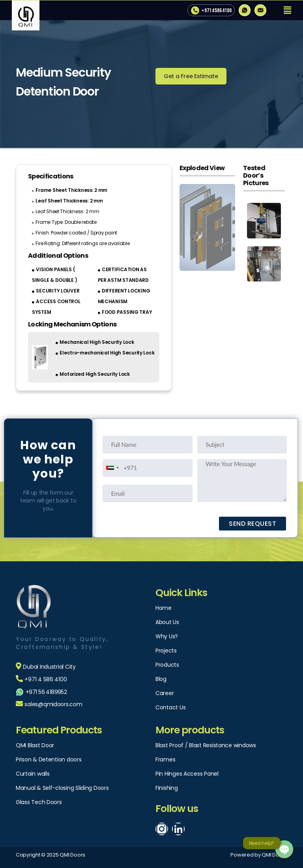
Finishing (167, 788)
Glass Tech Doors (39, 802)
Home (164, 608)
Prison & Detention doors (49, 759)
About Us (167, 622)
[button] (191, 76)
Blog (161, 679)
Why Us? (167, 636)
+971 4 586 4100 (216, 10)
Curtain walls (33, 774)
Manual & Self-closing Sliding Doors (62, 788)
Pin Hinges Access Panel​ (187, 774)
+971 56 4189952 (46, 692)
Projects (166, 651)
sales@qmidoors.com (53, 704)
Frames (165, 759)
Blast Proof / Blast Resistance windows (206, 745)
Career (165, 693)
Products (167, 665)
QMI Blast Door (35, 745)
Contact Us (170, 707)
